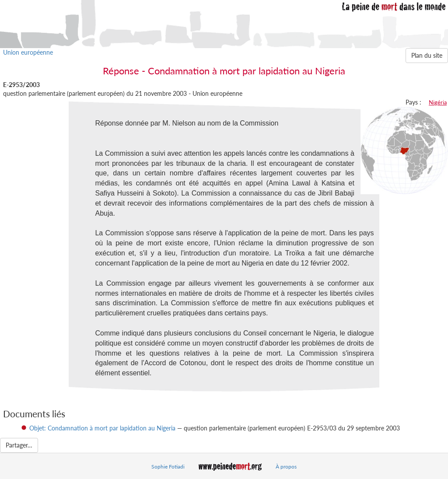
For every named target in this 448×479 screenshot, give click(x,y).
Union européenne (28, 52)
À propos (286, 467)
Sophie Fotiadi (168, 467)
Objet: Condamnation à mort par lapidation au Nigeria (102, 428)
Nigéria (438, 102)
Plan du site (427, 55)
